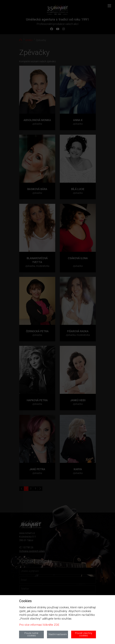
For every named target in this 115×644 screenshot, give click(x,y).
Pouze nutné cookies (31, 634)
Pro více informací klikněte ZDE (39, 625)
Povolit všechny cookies (84, 634)
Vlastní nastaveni (57, 634)
